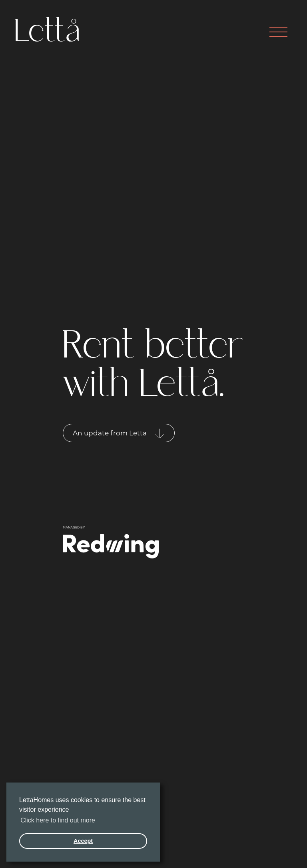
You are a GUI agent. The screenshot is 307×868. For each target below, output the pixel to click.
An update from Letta (119, 434)
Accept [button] (83, 841)
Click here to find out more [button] (58, 820)
